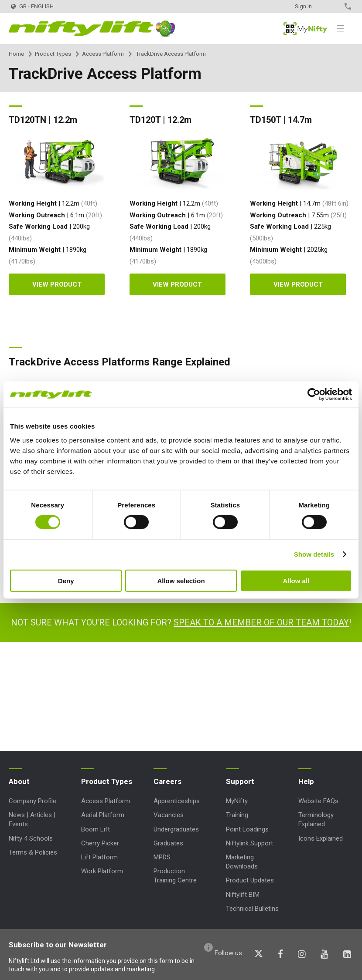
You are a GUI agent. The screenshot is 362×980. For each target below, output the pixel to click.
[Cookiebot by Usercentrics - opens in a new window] (314, 395)
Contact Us (333, 6)
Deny (66, 580)
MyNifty (305, 29)
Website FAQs (318, 801)
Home (16, 54)
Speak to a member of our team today (261, 622)
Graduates (168, 843)
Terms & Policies (33, 852)
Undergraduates (176, 829)
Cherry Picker (100, 843)
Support (240, 781)
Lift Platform (99, 857)
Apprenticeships (177, 801)
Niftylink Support (249, 843)
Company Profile (32, 801)
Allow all (296, 580)
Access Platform (103, 54)
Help (306, 781)
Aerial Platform (103, 815)
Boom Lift (96, 829)
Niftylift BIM (243, 895)
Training (237, 815)
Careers (167, 781)
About (19, 781)
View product (57, 284)
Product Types (53, 54)
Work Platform (102, 871)
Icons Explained (321, 838)
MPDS (162, 857)
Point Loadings (247, 829)
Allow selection (181, 580)
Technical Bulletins (252, 909)
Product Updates (250, 880)
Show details (314, 554)
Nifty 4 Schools (31, 838)
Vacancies (169, 815)
